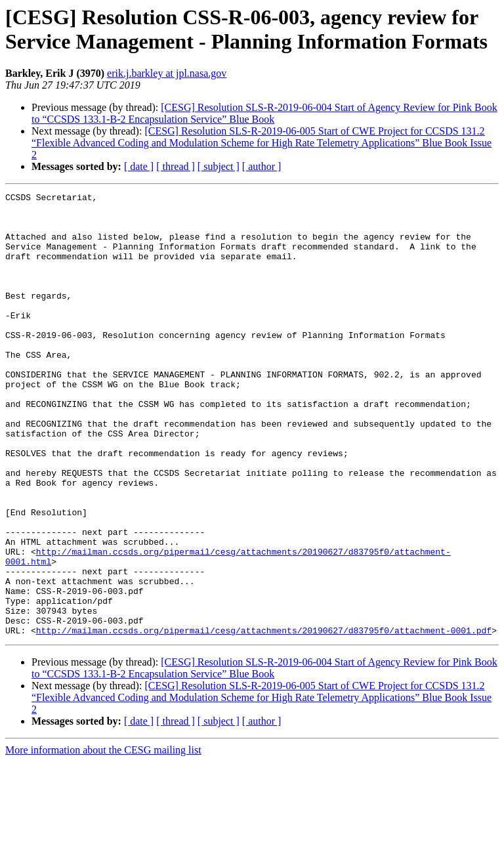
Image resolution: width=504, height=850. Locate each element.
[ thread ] (176, 166)
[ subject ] (219, 166)
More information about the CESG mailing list (103, 839)
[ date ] (139, 166)
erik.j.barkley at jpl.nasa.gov (167, 73)
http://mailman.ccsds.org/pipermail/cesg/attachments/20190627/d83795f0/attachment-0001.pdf (264, 719)
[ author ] (262, 166)
